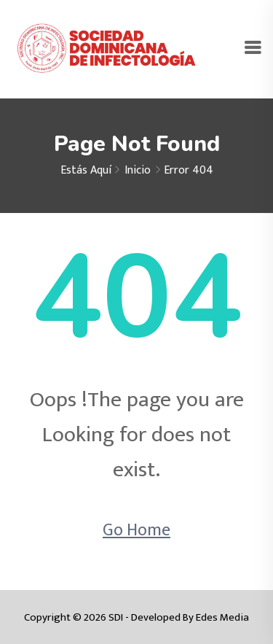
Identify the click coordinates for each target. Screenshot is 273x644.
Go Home (136, 530)
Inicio (138, 170)
